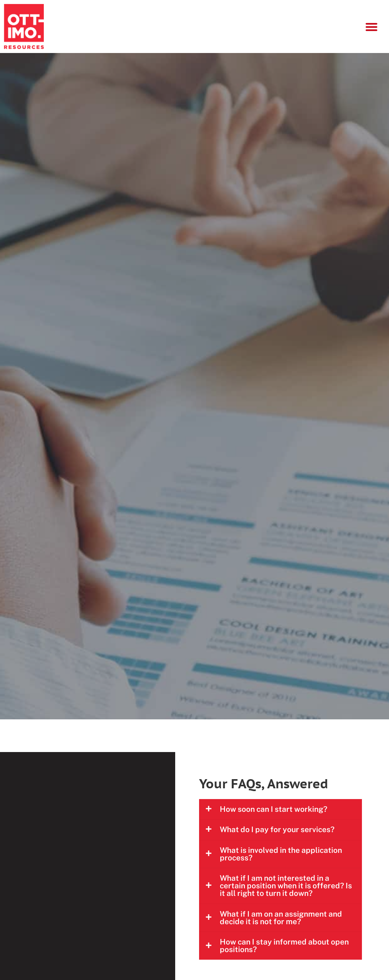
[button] (371, 27)
